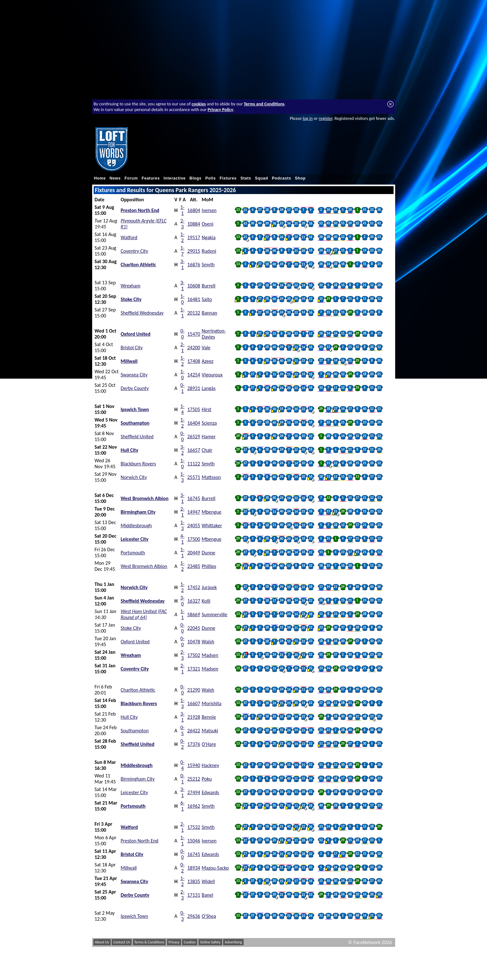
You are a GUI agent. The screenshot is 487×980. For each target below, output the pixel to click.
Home (100, 178)
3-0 (183, 601)
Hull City (129, 450)
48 (379, 627)
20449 (194, 553)
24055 (194, 525)
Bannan (209, 313)
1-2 (183, 237)
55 (343, 223)
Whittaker (212, 525)
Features (151, 178)
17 (289, 210)
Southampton (135, 423)
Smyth (208, 265)
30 (252, 223)
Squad (262, 178)
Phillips (209, 566)
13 (238, 210)
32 (357, 223)
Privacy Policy (220, 109)
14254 (194, 375)
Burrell (208, 286)
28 (267, 210)
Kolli (206, 601)
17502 (194, 655)
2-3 (183, 224)
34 (289, 224)
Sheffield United (137, 437)
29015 (194, 251)
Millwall (129, 361)
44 (260, 223)
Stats (246, 178)
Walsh (208, 642)
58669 (194, 614)
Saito (207, 299)
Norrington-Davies (214, 334)
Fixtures (228, 178)
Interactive (175, 178)
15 (364, 264)
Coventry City (134, 251)
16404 (194, 423)
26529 (194, 437)
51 (372, 223)
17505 (194, 409)
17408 (194, 361)
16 (328, 210)
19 (364, 250)
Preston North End (140, 210)
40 (335, 237)
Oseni (208, 224)
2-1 (183, 347)
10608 (194, 286)
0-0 (183, 334)
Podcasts (281, 178)
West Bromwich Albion (144, 498)
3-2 (183, 450)
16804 (194, 210)
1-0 (183, 299)
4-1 (183, 539)
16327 (194, 601)
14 (328, 264)
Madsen (210, 655)
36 (379, 210)
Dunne (208, 553)
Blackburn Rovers (138, 464)
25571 (194, 477)
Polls (210, 178)
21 (245, 210)
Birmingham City (138, 512)
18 (267, 264)
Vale (206, 348)
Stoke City (131, 299)
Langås (209, 388)
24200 (194, 348)
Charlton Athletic (138, 265)
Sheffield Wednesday (142, 313)
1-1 (183, 210)
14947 (194, 512)
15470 (194, 334)
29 (328, 299)
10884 (194, 224)
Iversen (209, 210)
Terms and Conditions (264, 104)
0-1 (183, 388)
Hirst (206, 409)
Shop (300, 178)
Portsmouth (133, 553)
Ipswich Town (135, 409)
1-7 (183, 251)
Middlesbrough (136, 525)
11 (303, 237)
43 (245, 224)
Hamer (209, 437)
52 (321, 223)
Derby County (135, 388)
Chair (207, 450)
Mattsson (211, 477)
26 (335, 210)
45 (328, 223)
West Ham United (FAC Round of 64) (144, 614)
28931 (194, 388)
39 (350, 223)
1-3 (183, 477)
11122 (194, 464)
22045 (194, 628)
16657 (194, 450)
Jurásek (209, 587)
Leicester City (134, 539)
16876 (194, 265)
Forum (131, 178)
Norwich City (134, 477)
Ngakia (209, 237)
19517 (194, 237)
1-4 (183, 409)
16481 (194, 299)
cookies (199, 104)
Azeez (208, 361)
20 (350, 210)
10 (296, 210)
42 (379, 223)
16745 (194, 498)
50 (335, 223)
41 (364, 210)
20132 (194, 313)
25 (296, 224)
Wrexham (131, 286)
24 (281, 210)
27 (260, 210)
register (326, 118)
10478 (194, 642)
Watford (129, 237)
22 (343, 237)
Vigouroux (212, 375)
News (115, 178)
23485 (194, 566)
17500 (194, 539)
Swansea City (134, 375)
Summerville (214, 614)
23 (372, 210)
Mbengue (211, 512)
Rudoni (209, 251)
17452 (194, 587)
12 (372, 285)
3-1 (183, 264)
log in (308, 118)
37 (343, 627)
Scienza (209, 423)
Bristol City (132, 348)
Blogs (195, 178)
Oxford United (135, 334)
